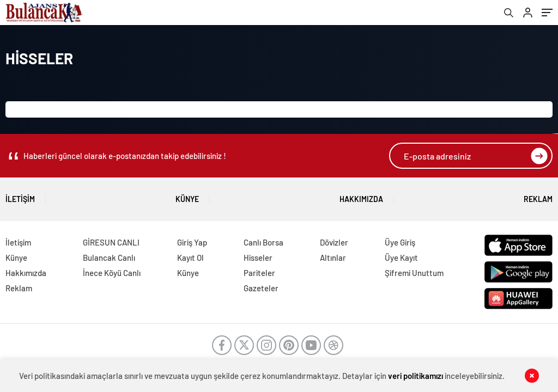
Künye (187, 195)
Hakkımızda (361, 195)
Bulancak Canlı (109, 258)
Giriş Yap (192, 242)
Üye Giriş (400, 242)
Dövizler (334, 242)
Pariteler (259, 273)
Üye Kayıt (401, 258)
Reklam (538, 195)
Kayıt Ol (190, 258)
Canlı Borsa (263, 242)
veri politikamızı (416, 376)
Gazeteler (261, 288)
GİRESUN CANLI (111, 242)
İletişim (20, 195)
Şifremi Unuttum (414, 273)
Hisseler (258, 258)
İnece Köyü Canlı (112, 273)
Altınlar (333, 258)
